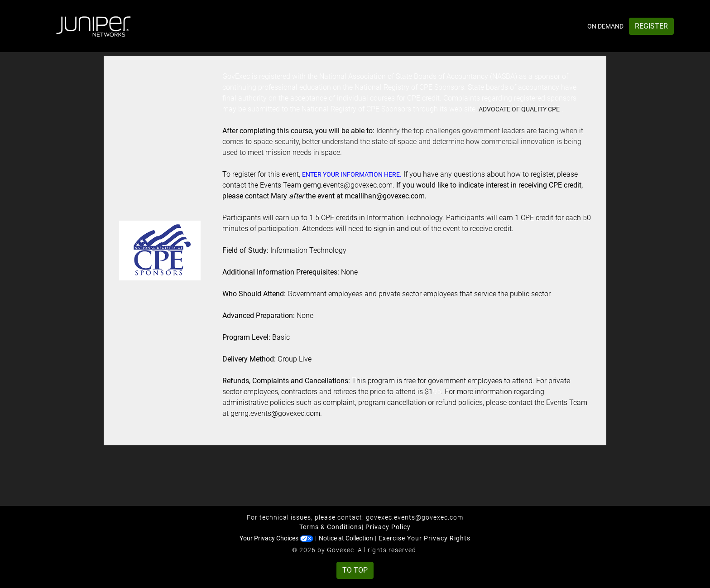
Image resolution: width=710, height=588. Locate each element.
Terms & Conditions (331, 527)
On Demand (605, 26)
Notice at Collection (346, 538)
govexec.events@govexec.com (415, 517)
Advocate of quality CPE (519, 109)
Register (651, 26)
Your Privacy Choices (276, 538)
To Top (355, 570)
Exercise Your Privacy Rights (425, 538)
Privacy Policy (388, 527)
